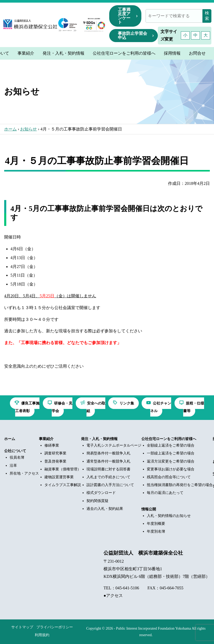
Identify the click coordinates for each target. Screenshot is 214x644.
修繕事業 (52, 445)
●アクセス (113, 595)
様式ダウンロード (101, 493)
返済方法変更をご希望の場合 (171, 461)
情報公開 (149, 509)
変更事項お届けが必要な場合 (171, 469)
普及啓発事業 (55, 461)
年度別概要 (156, 524)
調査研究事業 (55, 453)
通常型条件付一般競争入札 (108, 461)
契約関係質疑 (97, 501)
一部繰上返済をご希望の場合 (171, 453)
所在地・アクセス (24, 473)
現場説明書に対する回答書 (108, 469)
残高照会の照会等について (169, 477)
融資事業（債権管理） (63, 469)
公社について (15, 451)
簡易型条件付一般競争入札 (108, 453)
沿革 (13, 466)
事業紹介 (46, 439)
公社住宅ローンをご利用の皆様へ (169, 439)
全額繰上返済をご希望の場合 (171, 445)
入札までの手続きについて (108, 477)
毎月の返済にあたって (165, 493)
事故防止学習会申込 (132, 35)
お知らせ (28, 129)
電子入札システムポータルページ (114, 445)
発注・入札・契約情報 (99, 439)
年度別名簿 (156, 531)
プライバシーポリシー (55, 627)
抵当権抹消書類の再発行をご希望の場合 (180, 485)
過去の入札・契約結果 (105, 509)
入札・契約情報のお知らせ (169, 516)
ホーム (10, 129)
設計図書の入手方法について (110, 485)
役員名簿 (17, 457)
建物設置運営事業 (59, 477)
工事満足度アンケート (124, 16)
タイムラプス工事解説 (63, 485)
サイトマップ (22, 627)
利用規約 (42, 635)
